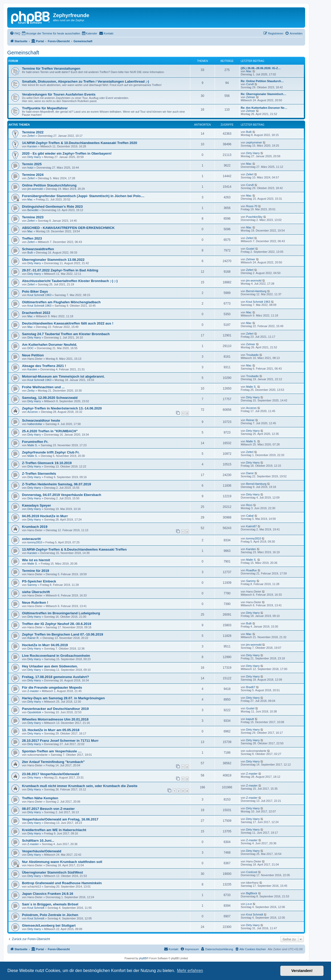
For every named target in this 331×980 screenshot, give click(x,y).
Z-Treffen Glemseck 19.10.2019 (47, 463)
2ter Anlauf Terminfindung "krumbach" (53, 762)
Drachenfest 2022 (36, 313)
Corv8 (250, 84)
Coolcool (252, 872)
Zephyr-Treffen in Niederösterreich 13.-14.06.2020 (62, 408)
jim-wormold (35, 189)
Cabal (250, 516)
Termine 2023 (33, 217)
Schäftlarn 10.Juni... (38, 841)
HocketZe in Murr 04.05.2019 (45, 645)
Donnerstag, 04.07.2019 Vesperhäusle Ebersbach (62, 495)
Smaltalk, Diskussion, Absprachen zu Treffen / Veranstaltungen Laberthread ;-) (85, 81)
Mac (249, 71)
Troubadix (253, 355)
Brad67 (251, 687)
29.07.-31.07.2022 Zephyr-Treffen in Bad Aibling (60, 270)
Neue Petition (33, 355)
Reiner (250, 420)
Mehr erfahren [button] (190, 971)
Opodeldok (34, 712)
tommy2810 (35, 542)
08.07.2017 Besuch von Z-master (48, 809)
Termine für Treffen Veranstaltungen (51, 69)
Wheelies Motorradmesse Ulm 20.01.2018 (55, 719)
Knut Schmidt (36, 908)
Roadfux (251, 570)
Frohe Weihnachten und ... (43, 387)
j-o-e (249, 904)
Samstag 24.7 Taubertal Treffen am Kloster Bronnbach (66, 334)
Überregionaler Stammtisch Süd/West (52, 872)
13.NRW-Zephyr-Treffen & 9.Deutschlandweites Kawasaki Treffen (74, 549)
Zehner (251, 97)
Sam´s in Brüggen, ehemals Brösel (50, 904)
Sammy (32, 585)
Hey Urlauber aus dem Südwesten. (50, 666)
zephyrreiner (254, 142)
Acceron (33, 412)
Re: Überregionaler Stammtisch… (263, 94)
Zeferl (31, 136)
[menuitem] (15, 33)
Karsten (32, 146)
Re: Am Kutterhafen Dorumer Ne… (264, 108)
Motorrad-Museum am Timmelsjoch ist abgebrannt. (63, 376)
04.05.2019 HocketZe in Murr (45, 516)
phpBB (143, 958)
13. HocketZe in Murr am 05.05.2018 (51, 730)
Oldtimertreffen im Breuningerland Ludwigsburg (61, 613)
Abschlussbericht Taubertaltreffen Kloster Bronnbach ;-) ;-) (70, 281)
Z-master (33, 691)
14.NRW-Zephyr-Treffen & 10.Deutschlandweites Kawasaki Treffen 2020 (80, 143)
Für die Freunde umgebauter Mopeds (52, 687)
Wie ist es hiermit (36, 560)
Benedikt (33, 210)
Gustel (250, 249)
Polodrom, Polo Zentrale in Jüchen (50, 915)
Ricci (249, 505)
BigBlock (252, 893)
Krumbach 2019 (35, 527)
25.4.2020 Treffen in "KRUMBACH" (50, 431)
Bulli (249, 132)
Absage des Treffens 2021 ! (44, 366)
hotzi (30, 168)
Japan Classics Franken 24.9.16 (48, 894)
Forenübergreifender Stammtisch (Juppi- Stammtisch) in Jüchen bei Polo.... (83, 196)
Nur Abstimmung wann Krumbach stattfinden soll (62, 862)
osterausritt (31, 539)
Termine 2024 (33, 175)
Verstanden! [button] (302, 971)
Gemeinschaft (23, 53)
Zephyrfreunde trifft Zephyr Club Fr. (51, 452)
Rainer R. (33, 638)
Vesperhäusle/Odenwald (42, 851)
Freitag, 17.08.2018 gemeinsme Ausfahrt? (55, 677)
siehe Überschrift (36, 592)
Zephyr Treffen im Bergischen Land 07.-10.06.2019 (63, 634)
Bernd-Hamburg (256, 291)
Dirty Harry (34, 157)
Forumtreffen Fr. (35, 442)
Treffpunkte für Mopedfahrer (45, 108)
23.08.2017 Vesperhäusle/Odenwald (51, 774)
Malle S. (251, 387)
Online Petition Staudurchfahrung (49, 185)
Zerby (31, 391)
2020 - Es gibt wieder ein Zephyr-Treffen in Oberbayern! (67, 153)
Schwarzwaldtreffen (38, 249)
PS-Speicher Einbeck (39, 581)
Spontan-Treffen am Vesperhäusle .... (52, 751)
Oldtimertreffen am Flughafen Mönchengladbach (61, 302)
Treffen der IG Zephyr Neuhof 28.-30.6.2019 (57, 624)
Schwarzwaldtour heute (41, 420)
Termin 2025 (32, 164)
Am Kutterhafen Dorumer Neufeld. (50, 345)
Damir (250, 473)
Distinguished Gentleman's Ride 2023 (52, 207)
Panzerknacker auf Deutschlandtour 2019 (55, 709)
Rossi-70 (252, 206)
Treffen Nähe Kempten (40, 798)
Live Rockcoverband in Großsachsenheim (56, 656)
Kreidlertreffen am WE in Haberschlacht (54, 830)
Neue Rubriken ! (35, 603)
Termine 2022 (33, 132)
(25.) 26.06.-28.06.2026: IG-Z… (261, 68)
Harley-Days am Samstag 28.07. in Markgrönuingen (63, 698)
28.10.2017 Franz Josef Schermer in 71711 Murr (60, 741)
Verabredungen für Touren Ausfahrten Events (59, 94)
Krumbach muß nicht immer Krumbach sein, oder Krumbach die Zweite (80, 786)
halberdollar (35, 424)
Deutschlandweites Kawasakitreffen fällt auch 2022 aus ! (68, 323)
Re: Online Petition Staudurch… (262, 81)
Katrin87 (251, 526)
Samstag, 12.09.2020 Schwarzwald (50, 398)
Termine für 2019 (36, 571)
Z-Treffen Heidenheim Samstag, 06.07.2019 (57, 484)
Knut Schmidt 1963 (39, 295)
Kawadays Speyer (36, 505)
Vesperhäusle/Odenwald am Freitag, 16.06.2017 (60, 819)
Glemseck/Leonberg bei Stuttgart (49, 925)
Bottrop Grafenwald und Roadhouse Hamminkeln (62, 883)
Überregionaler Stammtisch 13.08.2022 (53, 260)
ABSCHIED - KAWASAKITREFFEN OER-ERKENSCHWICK (68, 228)
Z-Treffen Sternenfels (39, 474)
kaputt (250, 719)
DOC (31, 348)
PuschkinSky (254, 217)
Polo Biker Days (35, 291)
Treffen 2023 (32, 238)
